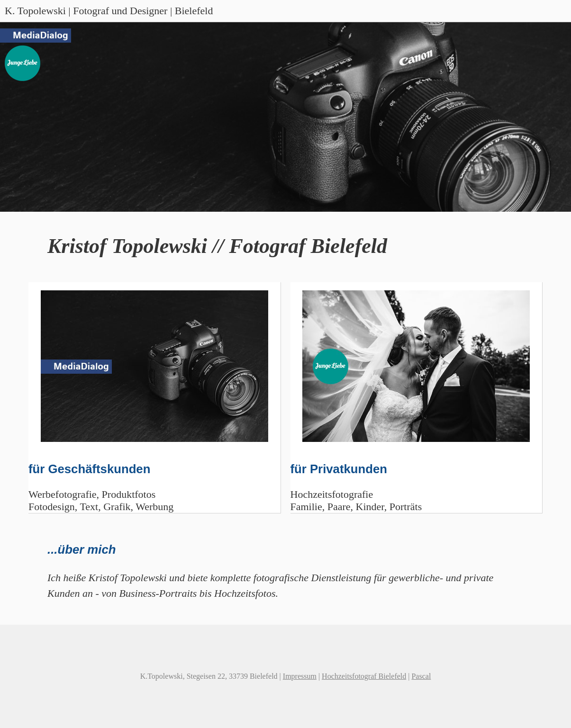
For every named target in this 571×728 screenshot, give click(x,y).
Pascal (421, 676)
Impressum (300, 676)
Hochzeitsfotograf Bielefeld (364, 676)
